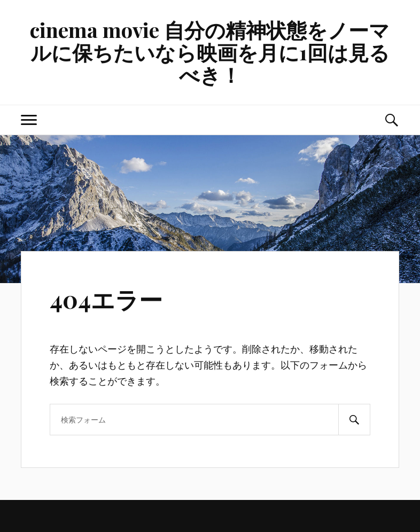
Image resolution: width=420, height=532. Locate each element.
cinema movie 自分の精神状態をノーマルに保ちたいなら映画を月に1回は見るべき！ (210, 52)
